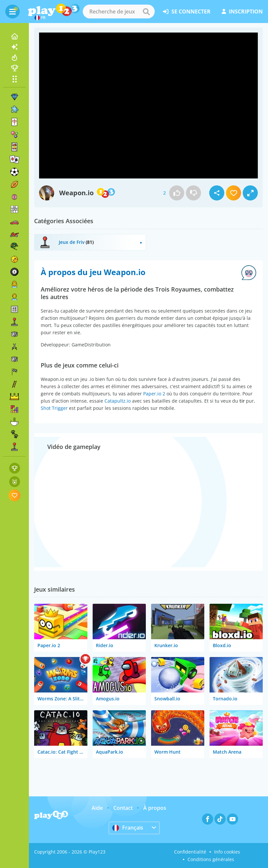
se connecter (187, 12)
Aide (97, 808)
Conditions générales (211, 859)
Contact (123, 808)
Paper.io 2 (154, 394)
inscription (242, 12)
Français (128, 828)
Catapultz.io (118, 401)
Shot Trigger (54, 408)
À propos (155, 808)
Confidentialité (190, 852)
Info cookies (227, 852)
